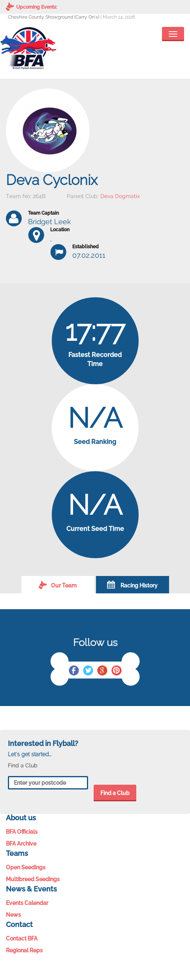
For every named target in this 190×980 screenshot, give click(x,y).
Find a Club (115, 793)
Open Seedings (26, 867)
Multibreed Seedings (33, 879)
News (13, 915)
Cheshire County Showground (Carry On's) (54, 17)
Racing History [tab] (132, 585)
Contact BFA (22, 938)
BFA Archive (21, 844)
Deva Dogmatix (120, 196)
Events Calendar (27, 903)
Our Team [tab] (58, 585)
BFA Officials (22, 832)
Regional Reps (24, 950)
